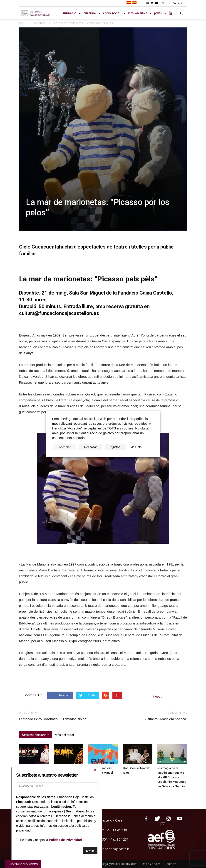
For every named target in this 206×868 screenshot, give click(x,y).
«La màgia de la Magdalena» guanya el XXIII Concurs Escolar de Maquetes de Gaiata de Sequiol (172, 777)
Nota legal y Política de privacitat (116, 864)
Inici (22, 23)
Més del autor (65, 735)
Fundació (72, 13)
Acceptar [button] (65, 447)
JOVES (160, 13)
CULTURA (92, 13)
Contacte (175, 3)
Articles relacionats (36, 735)
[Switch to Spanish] (129, 3)
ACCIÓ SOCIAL (114, 13)
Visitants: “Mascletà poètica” (166, 719)
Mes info (136, 447)
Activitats (39, 23)
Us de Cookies (151, 864)
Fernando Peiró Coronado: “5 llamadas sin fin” (53, 719)
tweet (158, 696)
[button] (182, 13)
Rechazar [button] (91, 447)
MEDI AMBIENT (140, 13)
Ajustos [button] (115, 447)
